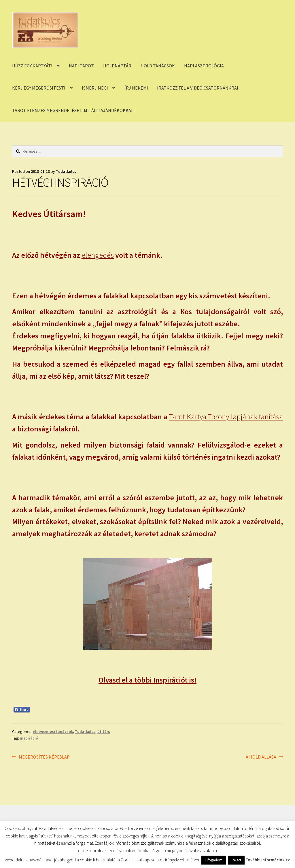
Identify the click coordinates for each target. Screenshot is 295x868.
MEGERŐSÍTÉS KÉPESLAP (44, 757)
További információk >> (268, 860)
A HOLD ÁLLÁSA (261, 757)
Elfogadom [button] (214, 860)
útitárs (104, 731)
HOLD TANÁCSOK (158, 66)
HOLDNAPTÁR (117, 66)
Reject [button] (236, 860)
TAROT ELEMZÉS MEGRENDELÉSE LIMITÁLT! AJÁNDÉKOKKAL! (73, 110)
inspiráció (29, 738)
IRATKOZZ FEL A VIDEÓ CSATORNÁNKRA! (197, 88)
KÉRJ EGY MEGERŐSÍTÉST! (39, 88)
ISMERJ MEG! (95, 88)
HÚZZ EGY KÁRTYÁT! (32, 66)
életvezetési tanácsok (53, 731)
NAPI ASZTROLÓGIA (204, 66)
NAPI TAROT (81, 66)
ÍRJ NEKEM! (136, 88)
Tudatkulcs (66, 171)
